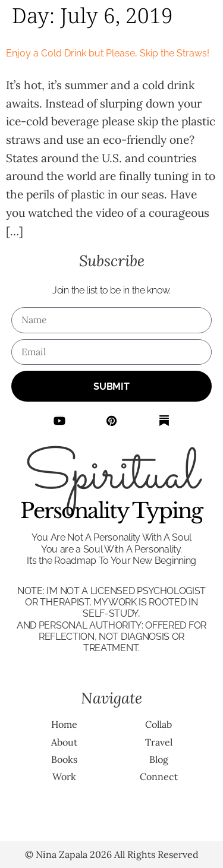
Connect (159, 777)
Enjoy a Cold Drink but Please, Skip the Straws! (108, 53)
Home (64, 724)
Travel (159, 742)
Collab (158, 724)
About (64, 742)
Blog (159, 759)
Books (64, 759)
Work (64, 777)
